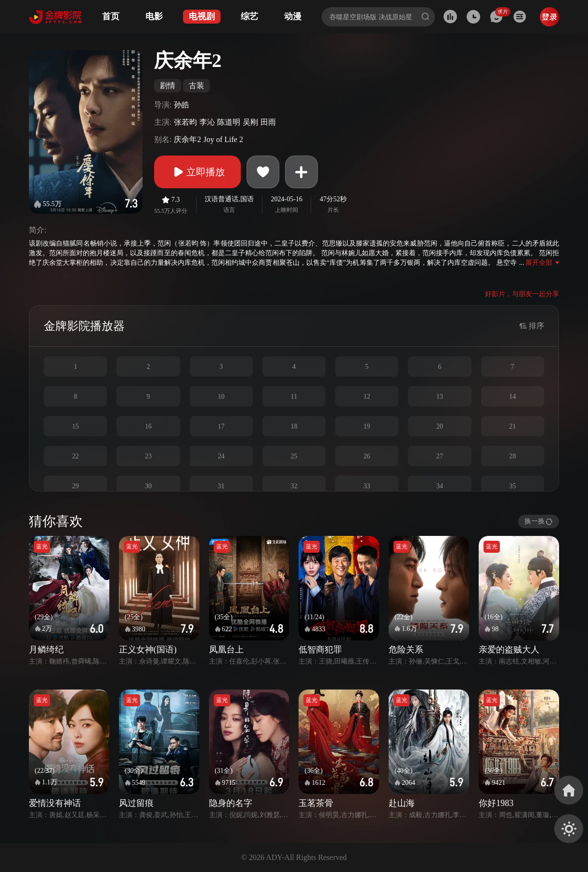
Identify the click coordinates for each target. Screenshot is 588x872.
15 (76, 426)
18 (294, 426)
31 (221, 486)
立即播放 (197, 172)
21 (512, 426)
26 (367, 456)
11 (294, 397)
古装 (196, 85)
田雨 (268, 122)
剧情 (168, 85)
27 (440, 456)
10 (221, 397)
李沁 (207, 122)
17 (221, 426)
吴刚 (250, 122)
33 (367, 486)
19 (367, 426)
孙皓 (182, 105)
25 (294, 456)
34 (440, 486)
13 (440, 397)
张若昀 (185, 122)
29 (76, 486)
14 (512, 397)
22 (76, 456)
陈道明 (229, 122)
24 (221, 456)
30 (148, 486)
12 (367, 397)
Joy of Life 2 (223, 139)
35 (512, 486)
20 (440, 426)
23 (148, 456)
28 (512, 456)
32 (294, 486)
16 (148, 426)
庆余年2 (187, 139)
